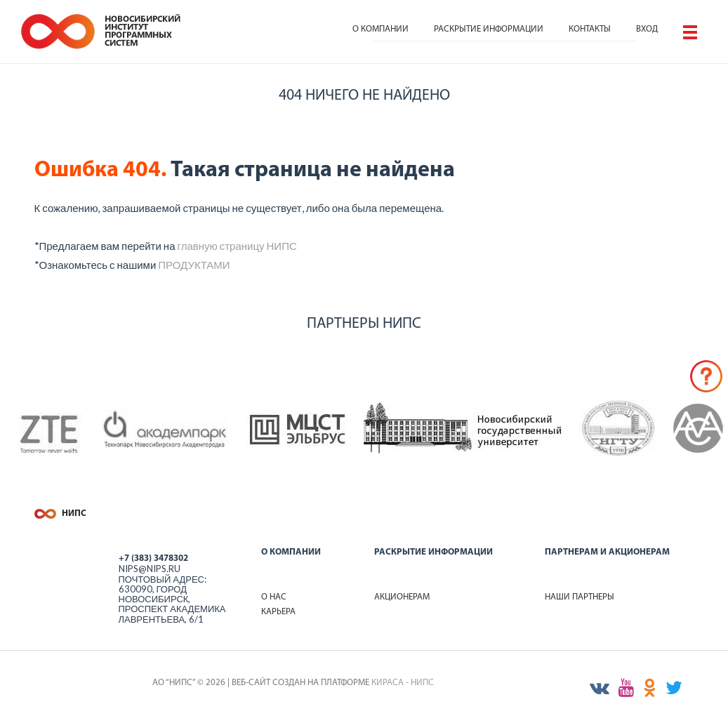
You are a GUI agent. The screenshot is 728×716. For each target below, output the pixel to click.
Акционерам (402, 597)
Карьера (278, 612)
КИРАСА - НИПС (403, 683)
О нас (274, 597)
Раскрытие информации (489, 29)
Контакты (590, 29)
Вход (647, 29)
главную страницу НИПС (237, 246)
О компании (380, 29)
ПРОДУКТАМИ (194, 265)
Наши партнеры (580, 597)
